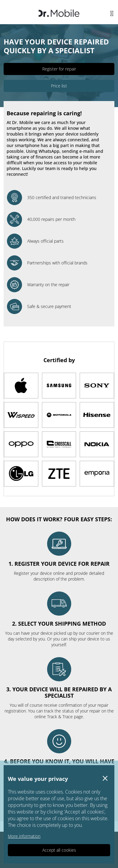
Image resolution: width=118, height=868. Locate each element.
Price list (59, 86)
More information (24, 836)
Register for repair (59, 69)
